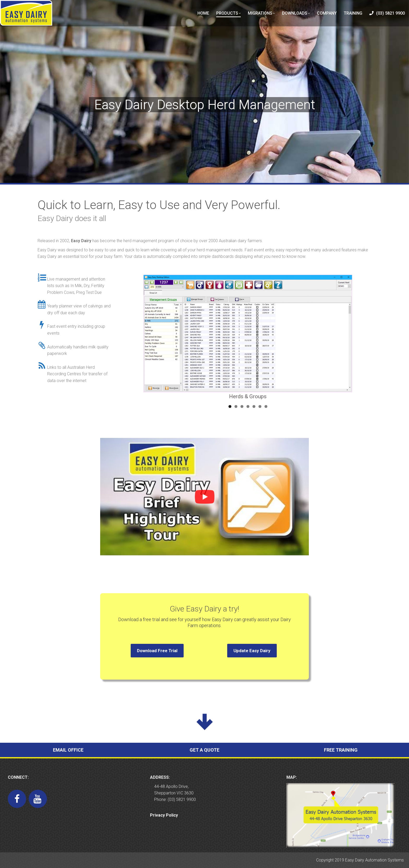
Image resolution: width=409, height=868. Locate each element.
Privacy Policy (164, 815)
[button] (205, 497)
